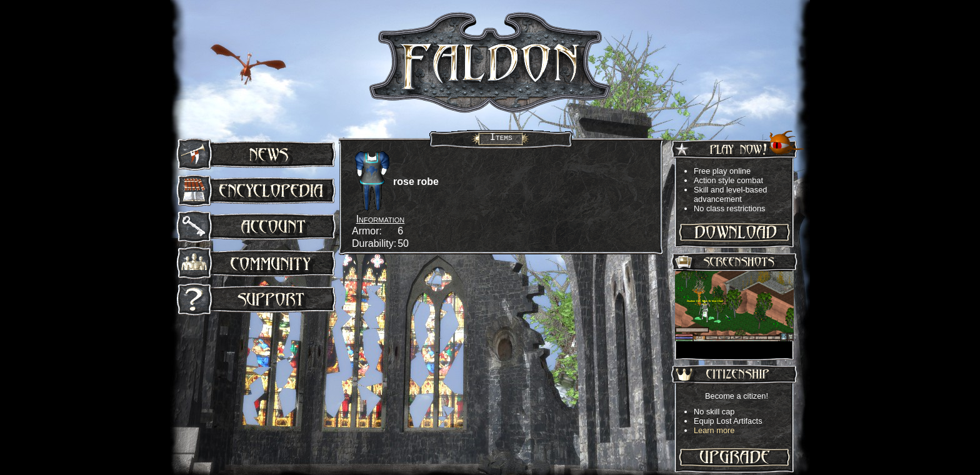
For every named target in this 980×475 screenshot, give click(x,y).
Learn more (714, 430)
